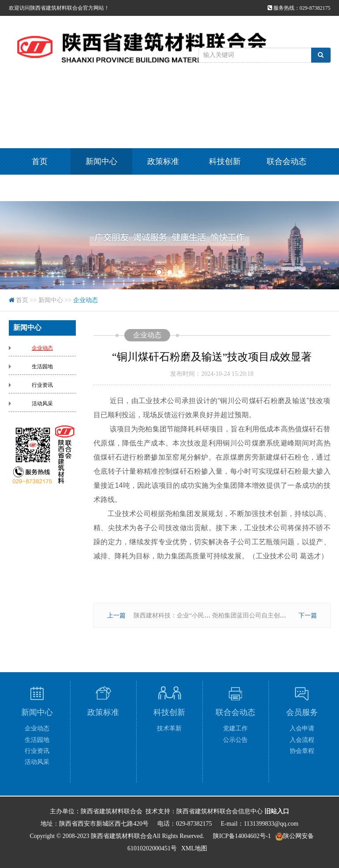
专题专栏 (101, 188)
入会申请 (302, 728)
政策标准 (163, 161)
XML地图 (194, 848)
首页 (40, 161)
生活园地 (42, 367)
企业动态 (86, 300)
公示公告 (235, 740)
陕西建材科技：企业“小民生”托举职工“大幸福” (198, 615)
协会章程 (302, 751)
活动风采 (42, 404)
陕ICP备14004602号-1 (242, 836)
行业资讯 (42, 385)
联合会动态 (287, 161)
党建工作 (235, 728)
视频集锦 (163, 188)
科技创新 (225, 161)
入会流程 (302, 740)
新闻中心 (101, 161)
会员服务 (40, 188)
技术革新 (169, 728)
